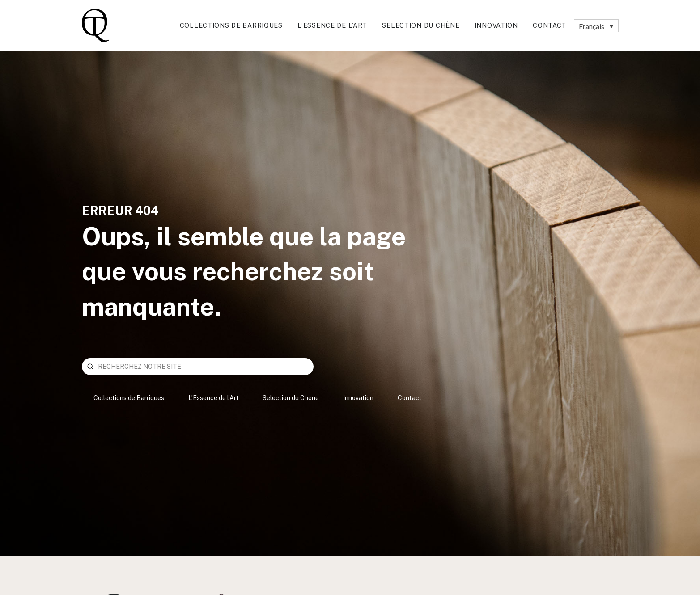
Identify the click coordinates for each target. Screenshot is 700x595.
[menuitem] (596, 26)
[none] (596, 26)
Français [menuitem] (592, 26)
